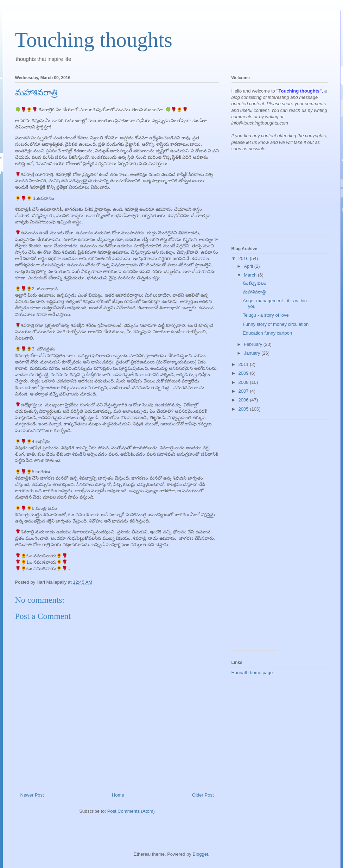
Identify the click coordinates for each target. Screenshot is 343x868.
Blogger (200, 854)
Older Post (203, 795)
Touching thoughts (94, 40)
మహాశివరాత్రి (254, 292)
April (249, 266)
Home (118, 795)
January (253, 353)
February (254, 344)
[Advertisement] (263, 203)
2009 (244, 373)
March (251, 275)
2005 (244, 409)
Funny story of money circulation (276, 324)
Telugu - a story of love (266, 315)
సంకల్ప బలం (255, 283)
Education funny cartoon (267, 333)
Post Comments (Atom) (131, 811)
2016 (244, 258)
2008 (244, 382)
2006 (244, 400)
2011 (244, 364)
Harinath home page (252, 673)
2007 (244, 391)
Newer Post (32, 795)
